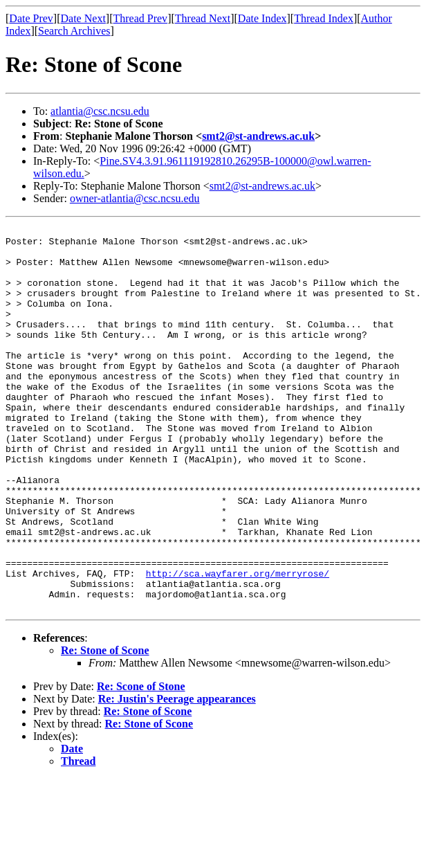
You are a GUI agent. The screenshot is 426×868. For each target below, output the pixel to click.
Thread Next (203, 18)
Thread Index (324, 18)
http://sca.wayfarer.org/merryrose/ (238, 644)
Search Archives (74, 31)
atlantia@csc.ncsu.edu (100, 111)
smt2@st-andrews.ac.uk (258, 136)
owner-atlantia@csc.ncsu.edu (135, 198)
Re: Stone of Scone (105, 727)
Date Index (262, 18)
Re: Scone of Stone (141, 763)
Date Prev (31, 18)
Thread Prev (140, 18)
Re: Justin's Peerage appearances (177, 776)
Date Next (83, 18)
